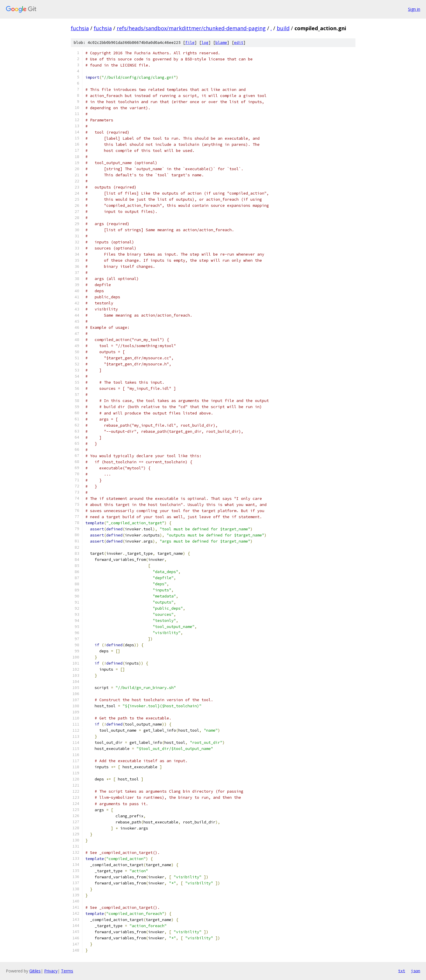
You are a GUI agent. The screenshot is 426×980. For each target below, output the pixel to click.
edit (239, 43)
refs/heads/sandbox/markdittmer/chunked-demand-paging (191, 28)
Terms (67, 971)
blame (221, 43)
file (190, 43)
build (283, 28)
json (416, 971)
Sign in (414, 9)
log (205, 43)
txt (402, 971)
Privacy (51, 971)
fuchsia (80, 28)
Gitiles (35, 971)
